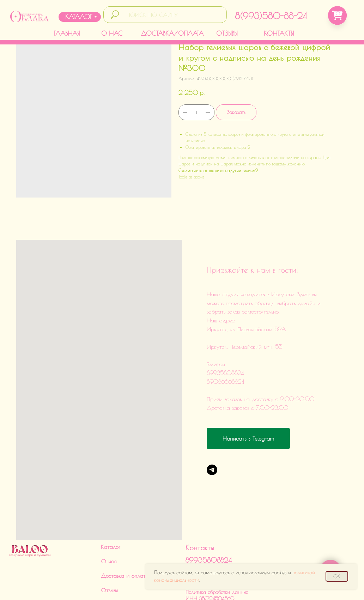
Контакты (200, 509)
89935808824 (209, 522)
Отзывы (109, 552)
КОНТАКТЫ (279, 33)
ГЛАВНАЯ (67, 33)
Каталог (111, 508)
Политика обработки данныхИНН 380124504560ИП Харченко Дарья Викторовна (220, 560)
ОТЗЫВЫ (227, 33)
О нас (109, 523)
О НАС (112, 33)
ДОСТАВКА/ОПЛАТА (172, 33)
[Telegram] (212, 470)
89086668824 (209, 533)
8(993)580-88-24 (271, 16)
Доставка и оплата (125, 537)
